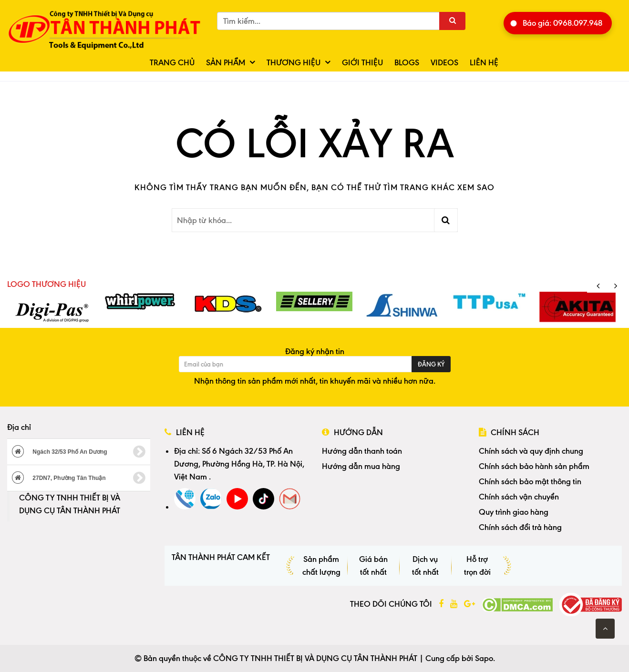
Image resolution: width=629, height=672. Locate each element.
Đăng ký (431, 364)
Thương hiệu (294, 62)
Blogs (407, 62)
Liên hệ (484, 62)
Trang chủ (172, 62)
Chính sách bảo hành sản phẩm (534, 466)
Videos (444, 62)
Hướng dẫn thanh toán (362, 451)
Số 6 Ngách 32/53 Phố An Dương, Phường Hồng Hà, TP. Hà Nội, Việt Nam (239, 464)
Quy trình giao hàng (514, 512)
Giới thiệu (362, 62)
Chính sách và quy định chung (531, 451)
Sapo (484, 658)
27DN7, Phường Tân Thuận (79, 478)
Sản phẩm (226, 62)
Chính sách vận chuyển (519, 497)
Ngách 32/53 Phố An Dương (79, 452)
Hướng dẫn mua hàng (361, 466)
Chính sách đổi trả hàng (520, 527)
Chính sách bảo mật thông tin (530, 481)
